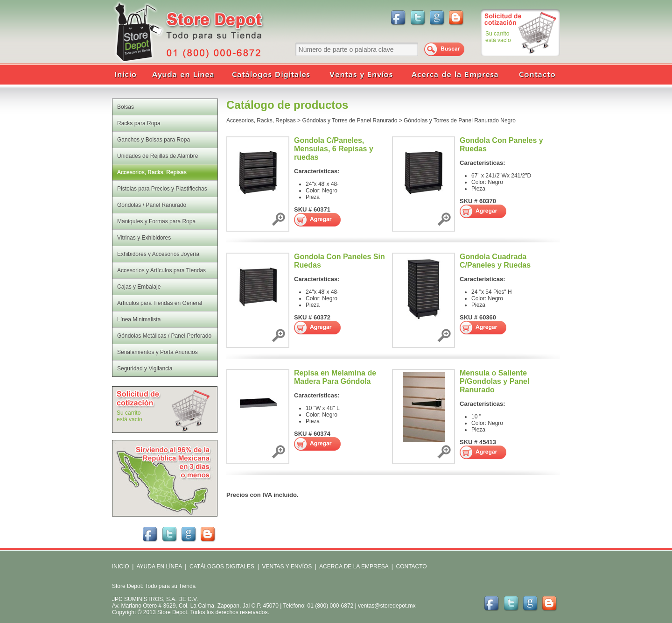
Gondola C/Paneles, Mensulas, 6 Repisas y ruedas (334, 149)
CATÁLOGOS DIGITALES (222, 566)
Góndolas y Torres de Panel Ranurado (350, 120)
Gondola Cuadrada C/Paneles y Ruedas (495, 261)
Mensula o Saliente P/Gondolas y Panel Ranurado (494, 381)
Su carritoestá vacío (498, 37)
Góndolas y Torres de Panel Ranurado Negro (460, 120)
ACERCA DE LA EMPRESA (353, 566)
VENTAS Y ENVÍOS (286, 566)
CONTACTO (411, 566)
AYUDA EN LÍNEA (159, 566)
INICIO (121, 566)
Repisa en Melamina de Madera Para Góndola (335, 377)
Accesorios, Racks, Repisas (261, 120)
